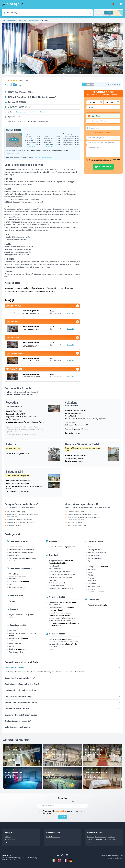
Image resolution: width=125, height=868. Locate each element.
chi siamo (8, 837)
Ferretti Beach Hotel (13, 773)
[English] (60, 860)
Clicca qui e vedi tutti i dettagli (43, 157)
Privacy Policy (110, 858)
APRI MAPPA (14, 140)
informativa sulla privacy (100, 159)
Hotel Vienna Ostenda (94, 750)
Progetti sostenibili (10, 840)
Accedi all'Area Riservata (53, 837)
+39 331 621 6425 (25, 107)
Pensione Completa (101, 837)
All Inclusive (90, 837)
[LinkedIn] (67, 855)
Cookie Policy (119, 858)
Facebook (33, 112)
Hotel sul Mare (98, 839)
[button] (114, 4)
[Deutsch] (71, 860)
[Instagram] (62, 855)
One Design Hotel (52, 750)
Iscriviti (63, 817)
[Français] (65, 860)
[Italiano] (54, 860)
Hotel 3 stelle (107, 839)
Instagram (42, 112)
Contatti (7, 843)
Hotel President (51, 773)
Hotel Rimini (22, 20)
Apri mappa (109, 13)
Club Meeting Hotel (13, 750)
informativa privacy (60, 811)
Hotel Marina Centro (34, 20)
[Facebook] (58, 855)
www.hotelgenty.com (20, 112)
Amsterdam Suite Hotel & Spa (97, 773)
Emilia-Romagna (12, 20)
